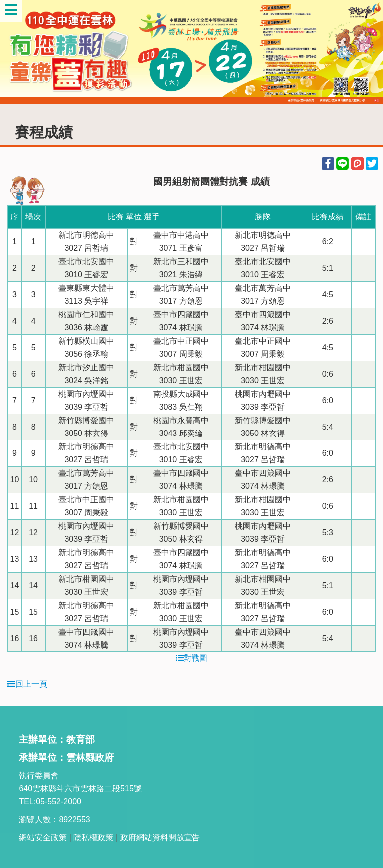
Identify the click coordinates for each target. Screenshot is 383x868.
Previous (17, 52)
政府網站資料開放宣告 (160, 837)
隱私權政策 (93, 837)
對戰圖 (191, 658)
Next (366, 52)
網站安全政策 (43, 837)
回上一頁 (27, 684)
